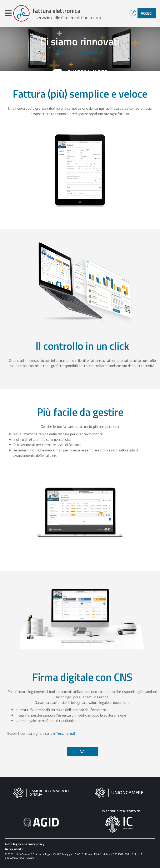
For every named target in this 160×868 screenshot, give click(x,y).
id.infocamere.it (62, 733)
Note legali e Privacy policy (25, 844)
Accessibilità (14, 849)
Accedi (147, 13)
